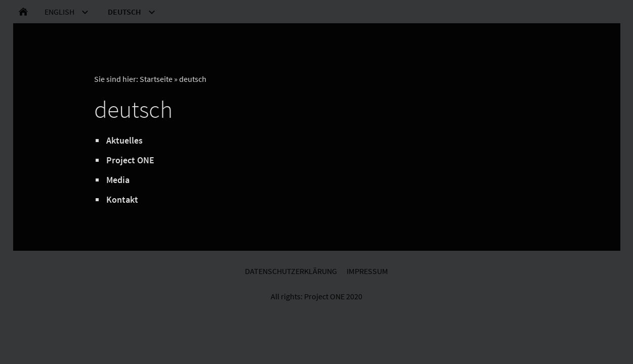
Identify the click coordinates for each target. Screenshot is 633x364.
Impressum (367, 271)
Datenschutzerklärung (291, 271)
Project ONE (130, 160)
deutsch (193, 79)
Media (118, 180)
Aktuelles (124, 140)
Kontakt (122, 199)
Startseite (156, 79)
